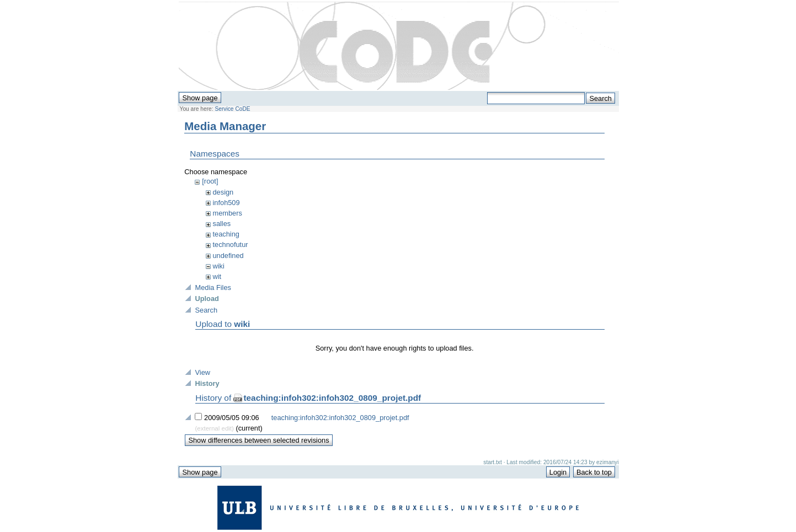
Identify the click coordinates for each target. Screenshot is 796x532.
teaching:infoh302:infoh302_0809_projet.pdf (332, 398)
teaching (226, 234)
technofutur (231, 244)
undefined (228, 256)
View (202, 372)
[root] (210, 181)
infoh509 (226, 203)
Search (206, 310)
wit (217, 276)
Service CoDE (232, 109)
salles (222, 224)
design (223, 192)
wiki (219, 266)
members (228, 213)
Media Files (213, 288)
